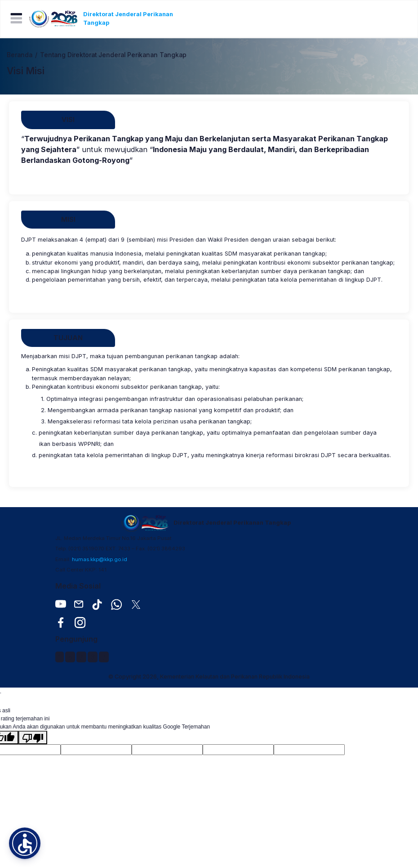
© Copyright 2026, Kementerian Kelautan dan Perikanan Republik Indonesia (209, 677)
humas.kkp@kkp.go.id (100, 559)
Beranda (20, 55)
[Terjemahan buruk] (33, 738)
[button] (25, 843)
